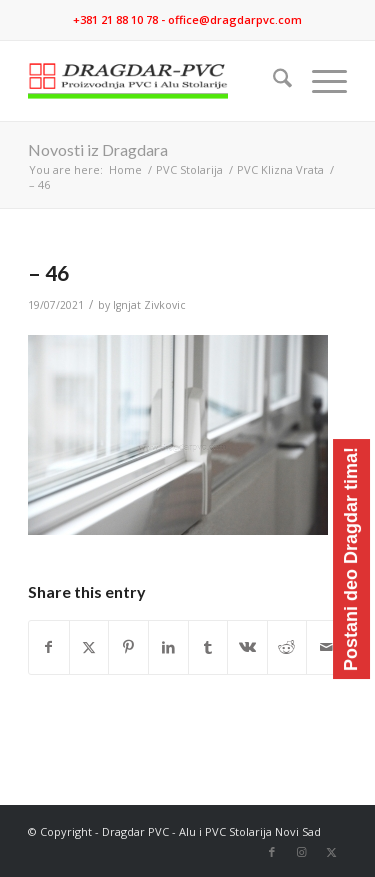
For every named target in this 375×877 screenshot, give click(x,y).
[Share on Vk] (247, 647)
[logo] (155, 81)
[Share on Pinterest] (128, 647)
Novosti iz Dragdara (98, 149)
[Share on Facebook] (49, 647)
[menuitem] (272, 81)
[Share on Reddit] (287, 647)
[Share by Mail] (326, 647)
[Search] (272, 81)
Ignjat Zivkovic (149, 305)
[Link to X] (332, 852)
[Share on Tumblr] (208, 647)
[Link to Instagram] (302, 852)
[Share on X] (89, 647)
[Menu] (319, 81)
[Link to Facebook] (272, 852)
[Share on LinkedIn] (168, 647)
